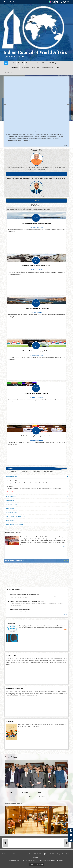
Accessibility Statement (16, 854)
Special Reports (37, 472)
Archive (66, 560)
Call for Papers (14, 68)
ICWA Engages (54, 63)
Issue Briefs (25, 472)
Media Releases (37, 501)
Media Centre (36, 68)
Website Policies (39, 854)
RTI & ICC (59, 68)
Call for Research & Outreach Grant (37, 516)
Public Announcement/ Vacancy (37, 524)
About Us (12, 63)
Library (45, 63)
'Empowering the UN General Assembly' (20, 609)
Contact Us (8, 72)
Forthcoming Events (37, 477)
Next (68, 105)
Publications (36, 63)
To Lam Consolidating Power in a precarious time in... (36, 436)
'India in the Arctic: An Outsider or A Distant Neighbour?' (25, 594)
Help (59, 854)
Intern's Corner (37, 508)
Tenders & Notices (47, 68)
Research (20, 63)
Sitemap (36, 857)
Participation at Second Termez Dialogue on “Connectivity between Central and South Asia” (31, 483)
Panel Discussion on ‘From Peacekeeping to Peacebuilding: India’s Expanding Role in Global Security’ (34, 488)
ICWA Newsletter (37, 497)
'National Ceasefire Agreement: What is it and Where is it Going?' (27, 602)
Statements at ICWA (37, 505)
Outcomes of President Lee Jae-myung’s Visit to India (36, 351)
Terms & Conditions (50, 854)
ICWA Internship (37, 520)
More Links (10, 492)
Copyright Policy (28, 854)
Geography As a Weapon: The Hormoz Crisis (36, 308)
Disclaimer (5, 854)
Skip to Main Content (10, 2)
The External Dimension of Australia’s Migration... (36, 223)
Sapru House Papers (48, 472)
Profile (37, 174)
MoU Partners (25, 68)
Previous (5, 105)
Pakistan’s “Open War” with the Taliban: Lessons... (37, 266)
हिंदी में (69, 2)
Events (28, 63)
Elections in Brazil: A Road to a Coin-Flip (36, 393)
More (66, 145)
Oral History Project (37, 512)
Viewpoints (13, 472)
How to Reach (65, 854)
